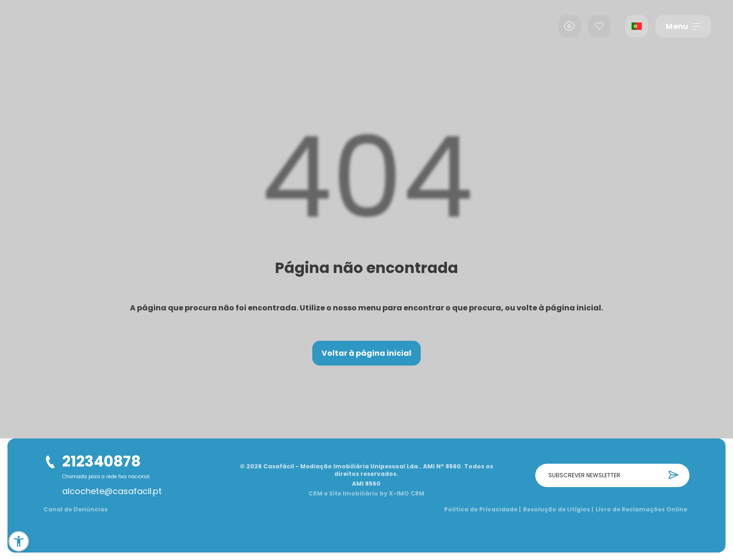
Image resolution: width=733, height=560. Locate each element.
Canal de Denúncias (75, 510)
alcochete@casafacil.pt (112, 491)
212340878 (101, 461)
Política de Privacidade (482, 510)
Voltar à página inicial (366, 353)
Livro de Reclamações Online (641, 510)
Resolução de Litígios (558, 510)
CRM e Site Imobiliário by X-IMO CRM (366, 494)
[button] (19, 541)
